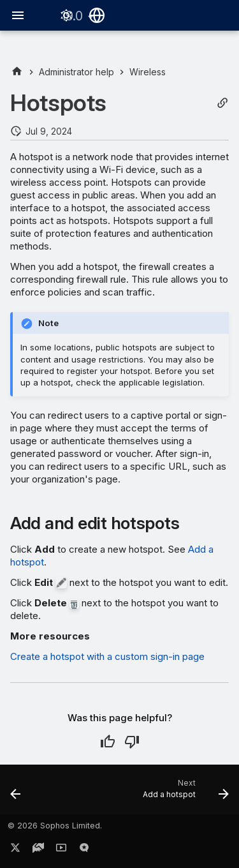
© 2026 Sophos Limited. (55, 826)
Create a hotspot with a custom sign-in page (107, 656)
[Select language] (97, 15)
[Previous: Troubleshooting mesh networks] (16, 793)
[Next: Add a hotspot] (184, 793)
